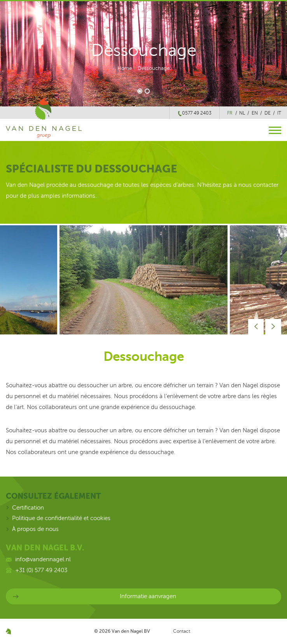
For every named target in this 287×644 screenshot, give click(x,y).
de (268, 113)
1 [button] (140, 91)
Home (125, 68)
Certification (28, 508)
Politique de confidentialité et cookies (61, 518)
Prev (256, 327)
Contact (182, 631)
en (255, 113)
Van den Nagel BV (131, 631)
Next (273, 327)
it (279, 113)
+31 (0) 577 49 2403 (41, 570)
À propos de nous (35, 529)
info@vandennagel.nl (43, 559)
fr (230, 113)
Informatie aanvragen (148, 596)
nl (242, 113)
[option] (143, 280)
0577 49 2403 (197, 113)
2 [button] (148, 91)
